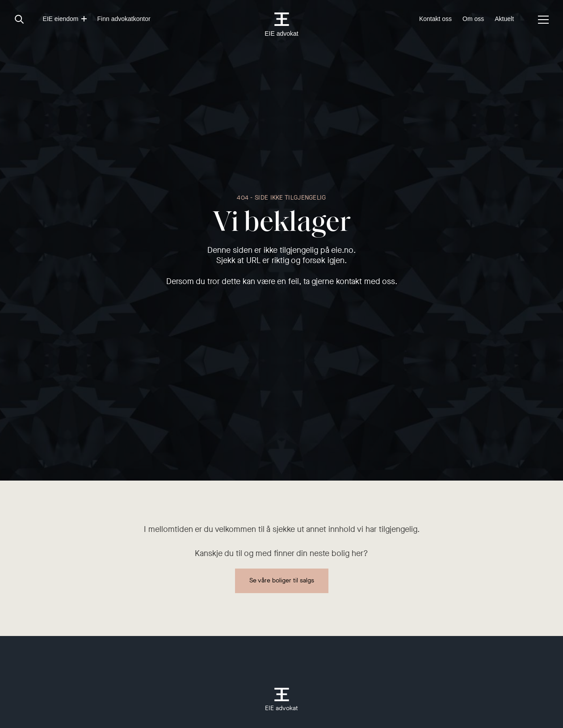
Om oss (473, 19)
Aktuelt (504, 19)
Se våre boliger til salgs (282, 580)
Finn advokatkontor (124, 19)
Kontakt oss (435, 19)
